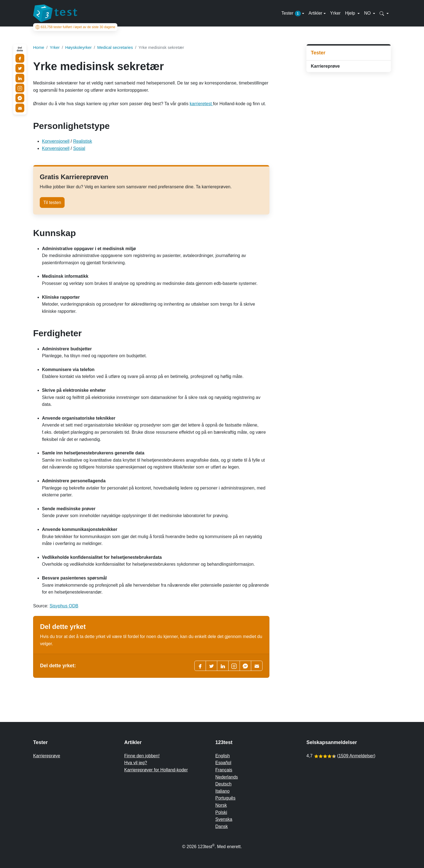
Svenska (224, 819)
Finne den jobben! (142, 756)
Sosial (79, 148)
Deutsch (223, 784)
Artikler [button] (316, 13)
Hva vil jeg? (136, 763)
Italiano (222, 791)
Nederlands (227, 777)
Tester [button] (291, 14)
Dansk (222, 826)
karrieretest (201, 104)
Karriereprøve (325, 66)
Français (224, 770)
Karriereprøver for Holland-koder (156, 770)
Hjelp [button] (351, 13)
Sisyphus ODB (64, 606)
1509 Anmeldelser (356, 756)
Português (225, 798)
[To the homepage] (55, 13)
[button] (384, 13)
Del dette (20, 49)
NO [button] (368, 13)
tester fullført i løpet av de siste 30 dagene (75, 27)
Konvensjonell (56, 141)
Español (223, 763)
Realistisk (83, 141)
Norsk (221, 805)
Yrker (335, 13)
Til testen (52, 203)
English (222, 756)
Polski (221, 812)
